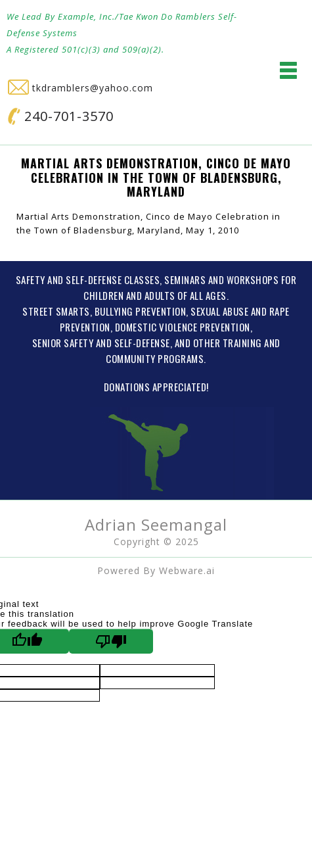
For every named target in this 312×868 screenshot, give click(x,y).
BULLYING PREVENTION (141, 311)
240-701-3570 (61, 116)
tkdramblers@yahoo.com (80, 88)
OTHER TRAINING (228, 343)
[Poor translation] (111, 641)
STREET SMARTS (56, 311)
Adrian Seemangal (156, 524)
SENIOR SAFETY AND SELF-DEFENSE (101, 343)
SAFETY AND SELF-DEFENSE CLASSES (88, 279)
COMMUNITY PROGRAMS (155, 358)
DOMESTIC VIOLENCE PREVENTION (183, 327)
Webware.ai (187, 570)
